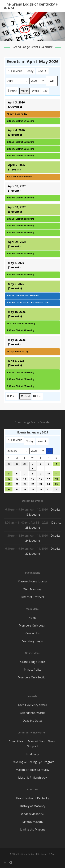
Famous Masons (32, 822)
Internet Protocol (33, 597)
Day (45, 91)
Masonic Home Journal (32, 581)
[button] (59, 6)
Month (25, 91)
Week (35, 91)
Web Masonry (32, 589)
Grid (25, 397)
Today (30, 71)
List (37, 397)
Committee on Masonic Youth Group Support (33, 744)
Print (12, 92)
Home (32, 618)
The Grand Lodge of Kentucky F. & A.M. (31, 6)
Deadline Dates (33, 721)
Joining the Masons (33, 829)
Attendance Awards (33, 713)
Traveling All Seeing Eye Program (33, 762)
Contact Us (33, 633)
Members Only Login (32, 625)
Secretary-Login (33, 641)
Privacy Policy (33, 670)
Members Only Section (32, 677)
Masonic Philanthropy (32, 778)
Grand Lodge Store (33, 662)
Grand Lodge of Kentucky (33, 798)
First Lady (33, 754)
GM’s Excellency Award (32, 705)
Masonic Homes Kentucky (32, 770)
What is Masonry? (33, 814)
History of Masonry (33, 806)
